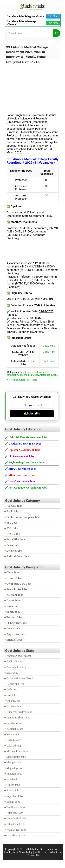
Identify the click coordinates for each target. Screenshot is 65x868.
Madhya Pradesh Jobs (18, 751)
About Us (55, 852)
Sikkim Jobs (13, 802)
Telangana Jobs (15, 813)
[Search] (57, 33)
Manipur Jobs (14, 762)
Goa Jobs (12, 695)
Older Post (25, 380)
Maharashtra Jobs (16, 757)
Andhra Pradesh (15, 661)
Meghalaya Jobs (15, 768)
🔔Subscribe (32, 414)
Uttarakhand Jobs (48, 375)
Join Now (53, 16)
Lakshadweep (14, 746)
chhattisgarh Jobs (16, 835)
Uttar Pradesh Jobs (17, 818)
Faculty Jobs (27, 372)
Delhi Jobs (12, 689)
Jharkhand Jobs (15, 723)
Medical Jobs (31, 375)
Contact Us (33, 855)
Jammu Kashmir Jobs (18, 718)
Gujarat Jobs (13, 701)
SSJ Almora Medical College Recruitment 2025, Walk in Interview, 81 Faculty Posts (27, 52)
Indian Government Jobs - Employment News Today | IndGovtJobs (32, 851)
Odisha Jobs (13, 785)
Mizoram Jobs (14, 774)
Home (34, 380)
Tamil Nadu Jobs (16, 807)
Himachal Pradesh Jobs (19, 712)
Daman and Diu (15, 684)
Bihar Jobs (12, 673)
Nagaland (12, 779)
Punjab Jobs (13, 790)
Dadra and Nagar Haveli (20, 678)
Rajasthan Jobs (15, 796)
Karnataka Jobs (15, 729)
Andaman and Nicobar (19, 656)
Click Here (49, 346)
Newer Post (13, 380)
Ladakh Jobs (13, 740)
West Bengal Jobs (16, 830)
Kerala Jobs (13, 734)
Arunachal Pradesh (17, 667)
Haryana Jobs (14, 706)
